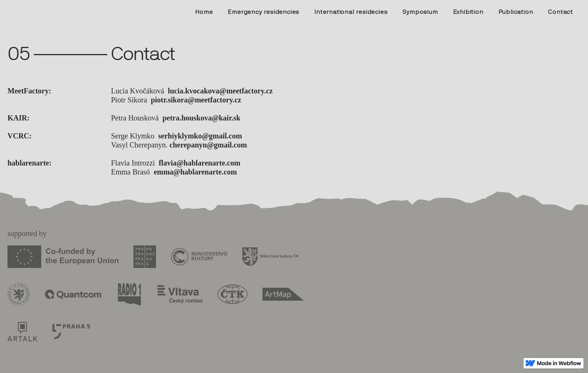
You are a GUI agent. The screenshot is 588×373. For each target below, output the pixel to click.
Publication (516, 12)
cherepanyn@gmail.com (208, 145)
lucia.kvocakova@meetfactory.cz (220, 91)
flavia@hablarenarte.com (199, 163)
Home (204, 12)
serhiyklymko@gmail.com (200, 136)
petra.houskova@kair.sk (201, 118)
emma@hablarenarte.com (195, 172)
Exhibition (468, 12)
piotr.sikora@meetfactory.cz (196, 100)
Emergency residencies (263, 12)
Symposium (420, 12)
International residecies (351, 12)
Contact (560, 12)
